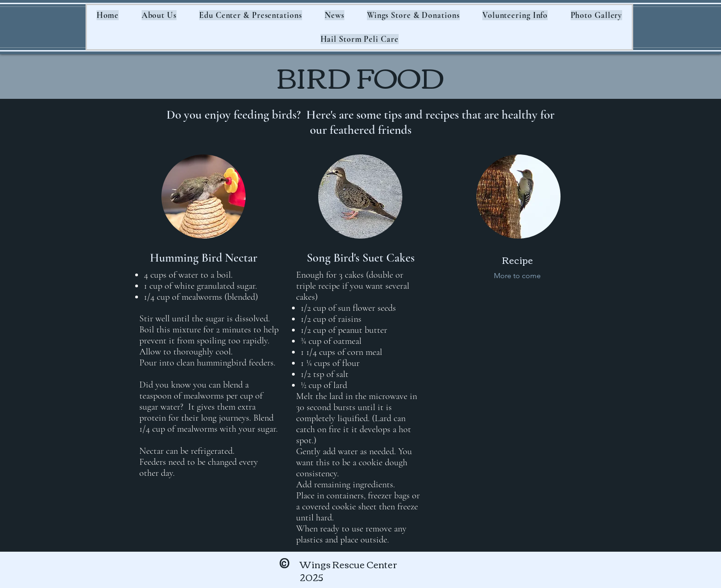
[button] (159, 15)
